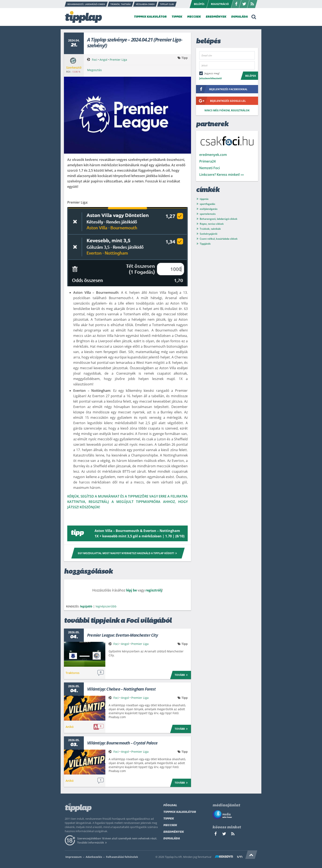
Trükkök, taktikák (210, 229)
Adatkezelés (94, 857)
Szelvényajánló (208, 234)
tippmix (204, 199)
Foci (95, 60)
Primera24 (207, 161)
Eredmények (174, 832)
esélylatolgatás (209, 209)
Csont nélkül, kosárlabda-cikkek (219, 239)
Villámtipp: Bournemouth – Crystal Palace (122, 743)
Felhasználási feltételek (122, 857)
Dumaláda (172, 839)
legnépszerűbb (106, 606)
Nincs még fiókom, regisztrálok (227, 110)
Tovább (182, 675)
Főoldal (170, 805)
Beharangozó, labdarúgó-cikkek (219, 219)
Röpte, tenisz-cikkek (212, 224)
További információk (93, 843)
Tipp (185, 58)
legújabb (86, 606)
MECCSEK (194, 17)
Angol (103, 60)
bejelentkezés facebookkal (222, 89)
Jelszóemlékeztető (210, 78)
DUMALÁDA (239, 17)
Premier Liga (118, 60)
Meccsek (170, 825)
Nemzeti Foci (210, 168)
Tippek (169, 819)
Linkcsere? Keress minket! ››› (222, 175)
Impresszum (74, 857)
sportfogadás (207, 204)
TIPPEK (177, 17)
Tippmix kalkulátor (180, 812)
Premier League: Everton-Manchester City (123, 635)
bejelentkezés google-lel (221, 101)
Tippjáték (205, 244)
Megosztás (94, 70)
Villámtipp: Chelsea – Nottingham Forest (121, 689)
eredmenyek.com (213, 155)
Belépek (251, 76)
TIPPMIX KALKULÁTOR (150, 17)
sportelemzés (208, 214)
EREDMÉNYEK (216, 17)
